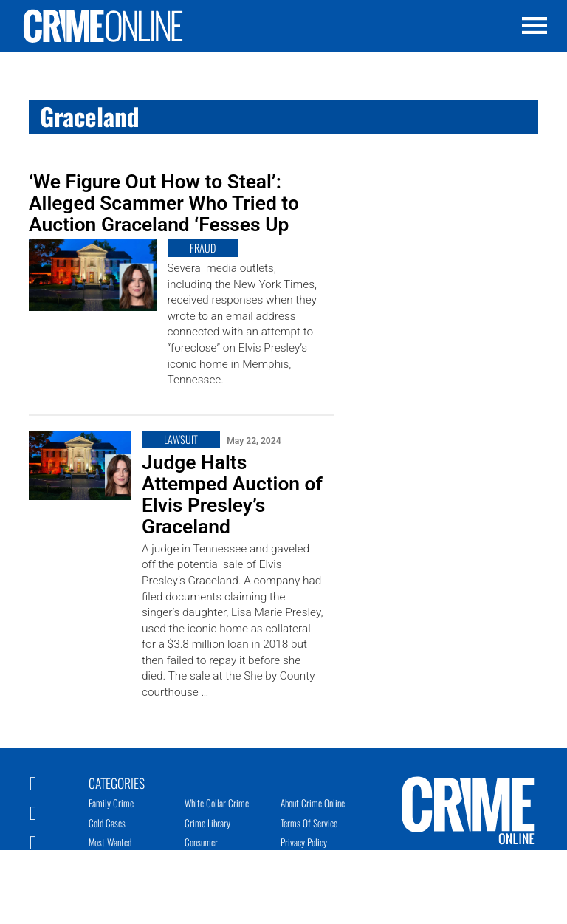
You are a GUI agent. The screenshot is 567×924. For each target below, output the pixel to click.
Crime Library (207, 823)
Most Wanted (110, 842)
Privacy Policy (304, 842)
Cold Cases (107, 823)
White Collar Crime (217, 803)
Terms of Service (309, 823)
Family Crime (111, 803)
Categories (117, 782)
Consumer (201, 842)
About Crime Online (313, 803)
